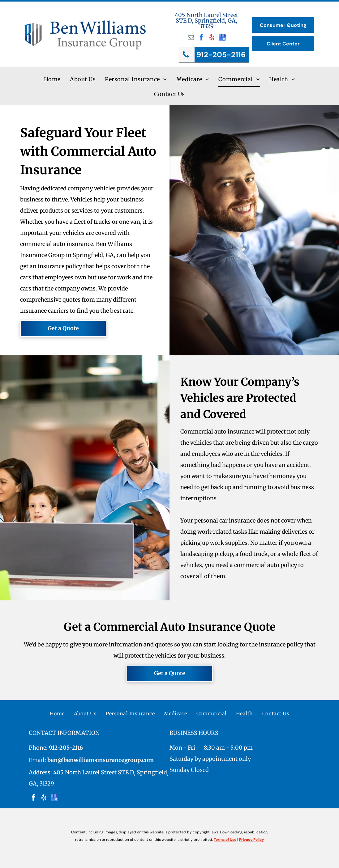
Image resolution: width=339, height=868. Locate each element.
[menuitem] (52, 80)
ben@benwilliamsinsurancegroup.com (101, 760)
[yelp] (212, 38)
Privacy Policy (251, 840)
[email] (191, 38)
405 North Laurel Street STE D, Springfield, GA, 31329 (206, 21)
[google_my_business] (222, 38)
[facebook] (201, 38)
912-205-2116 (66, 748)
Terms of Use (225, 840)
